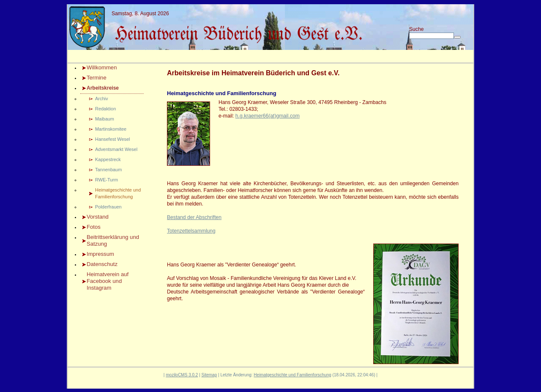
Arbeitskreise (103, 88)
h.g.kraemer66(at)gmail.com (268, 116)
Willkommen (102, 67)
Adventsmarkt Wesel (116, 149)
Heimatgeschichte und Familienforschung (118, 193)
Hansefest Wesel (112, 139)
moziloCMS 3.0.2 (182, 375)
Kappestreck (108, 159)
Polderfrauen (108, 207)
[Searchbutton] (457, 37)
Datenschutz (102, 264)
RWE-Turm (107, 180)
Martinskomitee (111, 129)
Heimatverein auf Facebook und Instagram (108, 281)
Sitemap (209, 375)
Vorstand (98, 217)
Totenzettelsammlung (191, 231)
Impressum (100, 254)
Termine (97, 78)
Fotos (94, 227)
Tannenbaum (108, 170)
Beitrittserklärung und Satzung (113, 240)
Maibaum (105, 119)
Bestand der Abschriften (194, 217)
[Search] (432, 36)
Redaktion (105, 109)
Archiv (101, 99)
